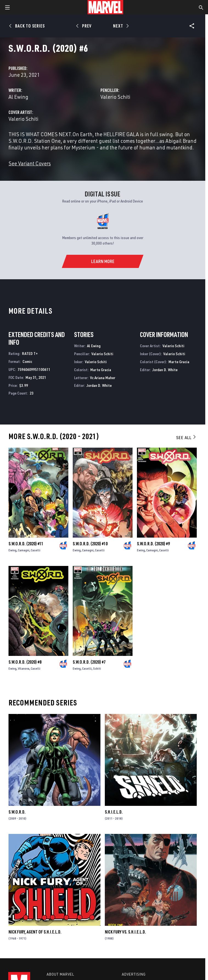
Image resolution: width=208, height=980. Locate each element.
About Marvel (60, 974)
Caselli (36, 550)
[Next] (120, 26)
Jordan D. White (99, 385)
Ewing (12, 550)
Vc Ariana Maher (103, 378)
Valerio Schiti (115, 97)
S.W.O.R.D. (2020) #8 (25, 662)
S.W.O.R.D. (17, 812)
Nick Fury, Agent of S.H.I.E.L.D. (35, 932)
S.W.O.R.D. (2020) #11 (26, 544)
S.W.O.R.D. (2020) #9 (153, 544)
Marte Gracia (101, 370)
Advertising (134, 974)
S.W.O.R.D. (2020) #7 (89, 662)
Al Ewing (18, 97)
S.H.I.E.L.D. (114, 812)
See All (186, 437)
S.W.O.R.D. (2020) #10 (90, 544)
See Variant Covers (30, 163)
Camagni (24, 550)
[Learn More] (102, 261)
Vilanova (24, 668)
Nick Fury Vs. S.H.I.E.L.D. (125, 932)
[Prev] (85, 26)
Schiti (97, 668)
